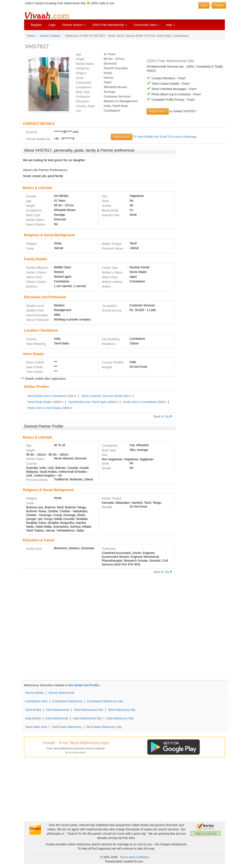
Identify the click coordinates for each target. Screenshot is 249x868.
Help (170, 25)
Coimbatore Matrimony (67, 701)
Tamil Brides (33, 710)
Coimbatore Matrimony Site (105, 701)
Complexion (84, 87)
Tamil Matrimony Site (122, 710)
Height (80, 59)
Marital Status (85, 64)
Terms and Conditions (134, 857)
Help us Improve (206, 833)
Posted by (83, 68)
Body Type (83, 92)
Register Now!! (122, 137)
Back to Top (163, 416)
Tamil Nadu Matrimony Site (104, 727)
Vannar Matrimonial (61, 693)
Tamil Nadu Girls (36, 727)
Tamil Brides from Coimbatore (47, 396)
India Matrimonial (57, 718)
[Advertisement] (202, 212)
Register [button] (219, 5)
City (79, 111)
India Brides (33, 718)
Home (31, 36)
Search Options (50, 36)
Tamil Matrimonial (58, 710)
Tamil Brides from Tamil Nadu (87, 402)
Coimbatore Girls (36, 701)
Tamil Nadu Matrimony (66, 727)
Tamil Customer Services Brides (102, 396)
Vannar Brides (34, 693)
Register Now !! (158, 111)
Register (36, 25)
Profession (83, 97)
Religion (81, 73)
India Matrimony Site (120, 718)
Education (83, 101)
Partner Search (74, 25)
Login (52, 25)
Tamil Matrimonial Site (88, 710)
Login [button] (204, 5)
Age (79, 54)
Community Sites (147, 25)
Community (84, 83)
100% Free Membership (109, 25)
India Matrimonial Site (87, 718)
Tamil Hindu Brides (40, 402)
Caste (80, 78)
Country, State (85, 106)
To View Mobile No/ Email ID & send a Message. (165, 137)
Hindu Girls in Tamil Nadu (44, 408)
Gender (31, 196)
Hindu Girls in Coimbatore (140, 402)
